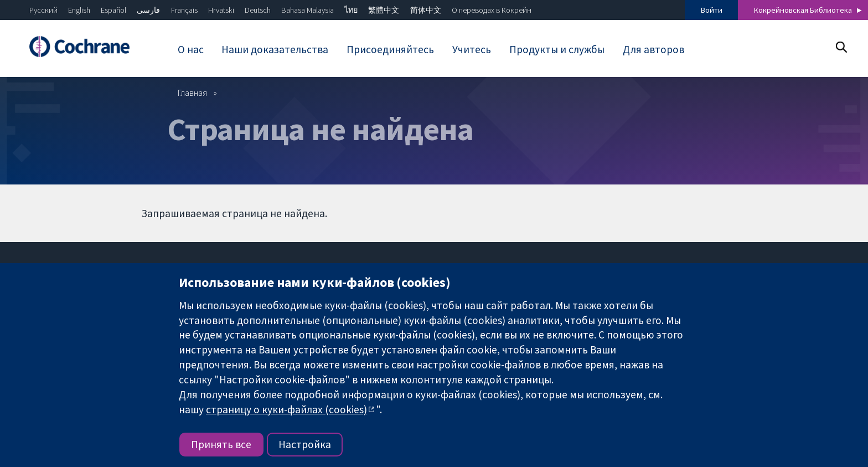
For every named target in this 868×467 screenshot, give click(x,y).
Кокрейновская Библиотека (803, 10)
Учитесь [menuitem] (472, 49)
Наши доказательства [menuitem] (275, 49)
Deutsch (258, 10)
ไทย (351, 10)
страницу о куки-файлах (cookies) (286, 409)
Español (113, 10)
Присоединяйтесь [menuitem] (390, 49)
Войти (712, 10)
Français (184, 10)
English (79, 10)
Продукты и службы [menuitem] (557, 49)
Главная (192, 93)
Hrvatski (221, 10)
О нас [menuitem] (191, 49)
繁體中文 (384, 10)
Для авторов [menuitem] (653, 49)
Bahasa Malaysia (308, 10)
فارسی (148, 10)
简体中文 (426, 10)
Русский (43, 10)
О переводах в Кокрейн (492, 10)
